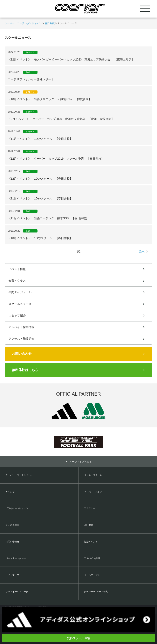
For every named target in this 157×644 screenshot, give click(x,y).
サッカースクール (93, 475)
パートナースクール (16, 558)
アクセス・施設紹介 (21, 339)
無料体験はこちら (25, 370)
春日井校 (50, 23)
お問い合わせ (22, 354)
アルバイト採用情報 (21, 327)
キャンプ (10, 492)
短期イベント (91, 542)
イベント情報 (17, 269)
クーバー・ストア (93, 492)
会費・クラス (17, 281)
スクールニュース (20, 304)
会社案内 (89, 525)
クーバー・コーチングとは (19, 475)
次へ (142, 251)
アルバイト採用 (92, 558)
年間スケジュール (20, 292)
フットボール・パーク (17, 592)
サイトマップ (12, 575)
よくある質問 (12, 525)
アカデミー (90, 508)
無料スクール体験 (78, 638)
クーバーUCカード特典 (96, 592)
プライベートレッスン (17, 508)
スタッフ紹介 (17, 315)
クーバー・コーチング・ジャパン (23, 23)
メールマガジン (92, 575)
